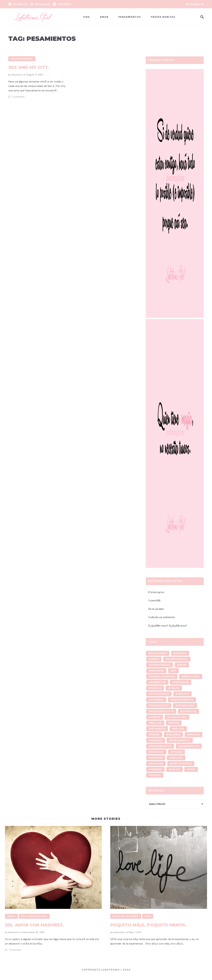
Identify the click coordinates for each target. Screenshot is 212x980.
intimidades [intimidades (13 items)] (186, 706)
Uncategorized (22, 59)
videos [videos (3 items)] (156, 775)
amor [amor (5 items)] (155, 659)
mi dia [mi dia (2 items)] (175, 723)
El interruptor (156, 592)
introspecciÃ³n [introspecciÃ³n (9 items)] (162, 711)
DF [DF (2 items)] (175, 671)
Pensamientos (130, 17)
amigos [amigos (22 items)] (181, 653)
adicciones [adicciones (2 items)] (159, 653)
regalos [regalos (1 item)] (157, 764)
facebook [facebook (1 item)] (182, 682)
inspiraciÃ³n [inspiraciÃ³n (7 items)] (160, 706)
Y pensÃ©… (155, 600)
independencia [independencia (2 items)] (183, 700)
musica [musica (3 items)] (195, 735)
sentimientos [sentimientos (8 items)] (182, 764)
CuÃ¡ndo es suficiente (161, 617)
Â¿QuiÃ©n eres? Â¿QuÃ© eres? (168, 626)
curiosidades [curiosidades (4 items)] (161, 665)
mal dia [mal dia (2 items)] (156, 723)
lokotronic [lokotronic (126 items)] (178, 717)
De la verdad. (156, 609)
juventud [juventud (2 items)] (190, 711)
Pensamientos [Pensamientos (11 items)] (161, 746)
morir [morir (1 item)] (155, 735)
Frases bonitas (163, 17)
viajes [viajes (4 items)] (176, 769)
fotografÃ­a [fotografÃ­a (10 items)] (160, 694)
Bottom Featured (34, 916)
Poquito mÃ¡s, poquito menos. (148, 925)
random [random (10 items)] (157, 758)
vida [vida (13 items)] (192, 769)
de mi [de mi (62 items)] (183, 665)
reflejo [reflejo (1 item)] (177, 758)
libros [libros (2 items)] (156, 717)
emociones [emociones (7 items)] (192, 676)
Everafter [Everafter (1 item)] (158, 682)
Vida (87, 17)
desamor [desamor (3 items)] (158, 671)
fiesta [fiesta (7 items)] (175, 688)
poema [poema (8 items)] (178, 752)
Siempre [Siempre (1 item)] (157, 769)
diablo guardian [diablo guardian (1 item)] (163, 676)
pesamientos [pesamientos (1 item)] (190, 746)
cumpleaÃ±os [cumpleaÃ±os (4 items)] (178, 659)
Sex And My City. (29, 67)
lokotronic (17, 75)
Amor (104, 17)
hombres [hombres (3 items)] (157, 700)
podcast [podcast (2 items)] (158, 752)
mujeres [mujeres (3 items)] (175, 735)
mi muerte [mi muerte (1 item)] (158, 729)
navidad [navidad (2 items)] (157, 740)
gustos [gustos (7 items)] (184, 694)
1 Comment (18, 97)
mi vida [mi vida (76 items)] (179, 729)
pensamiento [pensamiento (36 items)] (181, 740)
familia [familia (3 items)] (156, 688)
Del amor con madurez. (35, 925)
